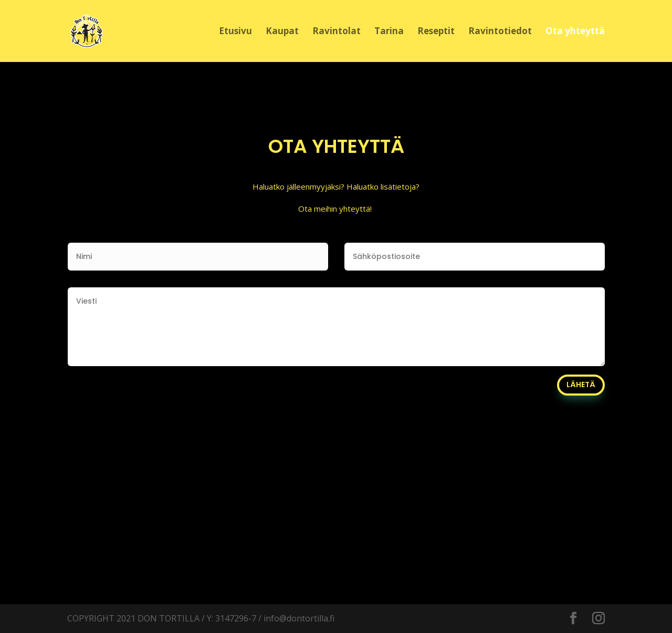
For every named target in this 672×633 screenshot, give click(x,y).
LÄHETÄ (581, 385)
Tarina (389, 32)
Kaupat (282, 32)
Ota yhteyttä (575, 32)
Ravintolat (337, 32)
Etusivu (235, 32)
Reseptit (436, 32)
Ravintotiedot (500, 32)
